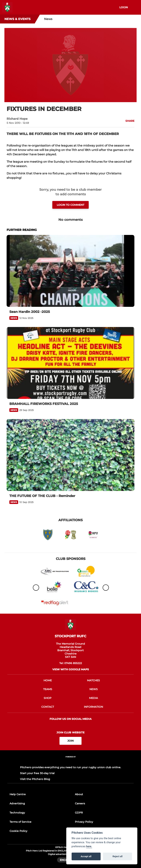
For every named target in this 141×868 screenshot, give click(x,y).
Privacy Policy (84, 822)
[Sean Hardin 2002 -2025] (70, 271)
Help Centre (18, 794)
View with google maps (71, 669)
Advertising (17, 803)
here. (89, 846)
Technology (17, 813)
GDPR (79, 813)
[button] (128, 121)
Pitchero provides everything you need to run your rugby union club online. (70, 767)
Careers (80, 803)
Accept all (86, 856)
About (79, 794)
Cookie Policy (18, 831)
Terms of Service (20, 822)
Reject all (117, 856)
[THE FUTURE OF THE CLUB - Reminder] (70, 455)
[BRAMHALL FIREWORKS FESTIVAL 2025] (70, 363)
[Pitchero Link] (70, 762)
